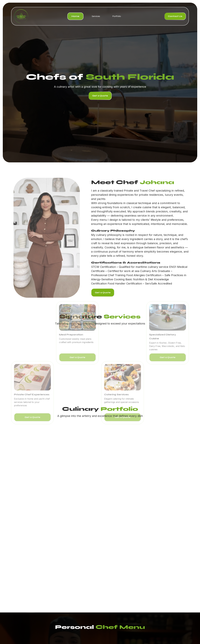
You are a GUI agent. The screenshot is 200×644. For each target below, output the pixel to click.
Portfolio (117, 16)
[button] (15, 528)
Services (96, 16)
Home (75, 16)
